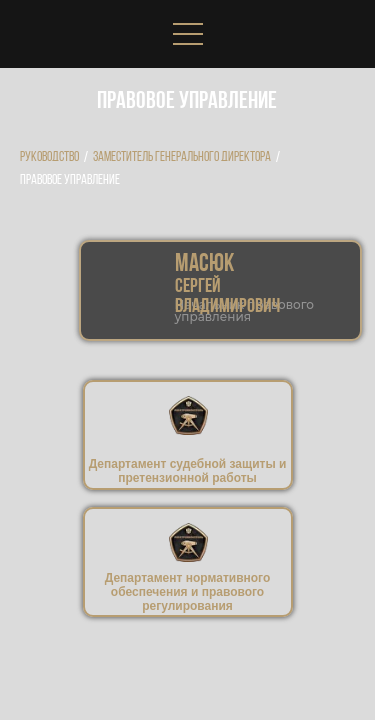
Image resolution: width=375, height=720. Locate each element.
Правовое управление (70, 180)
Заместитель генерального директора (182, 157)
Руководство (49, 157)
